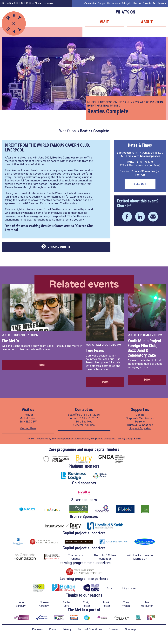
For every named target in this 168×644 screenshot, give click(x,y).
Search (147, 3)
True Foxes (95, 351)
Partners (37, 629)
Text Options (160, 3)
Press (53, 629)
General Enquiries (84, 425)
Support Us (104, 3)
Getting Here (28, 428)
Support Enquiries (140, 428)
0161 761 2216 (90, 415)
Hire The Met (84, 422)
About (147, 22)
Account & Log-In (122, 3)
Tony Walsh (126, 604)
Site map (130, 629)
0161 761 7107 (88, 418)
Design (130, 439)
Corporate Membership (140, 418)
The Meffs (10, 341)
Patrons (140, 422)
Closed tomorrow (44, 3)
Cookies (114, 629)
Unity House (128, 588)
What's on (67, 131)
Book (42, 365)
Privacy (67, 629)
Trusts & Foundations (140, 425)
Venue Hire (90, 3)
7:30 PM (157, 335)
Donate (140, 415)
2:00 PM (116, 345)
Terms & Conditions (90, 629)
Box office (17, 3)
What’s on (126, 12)
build (139, 439)
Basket (137, 3)
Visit (104, 22)
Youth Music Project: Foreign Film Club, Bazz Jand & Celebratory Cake (145, 348)
